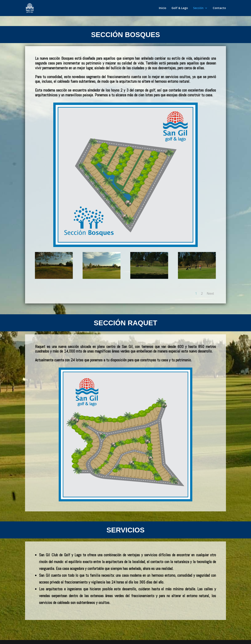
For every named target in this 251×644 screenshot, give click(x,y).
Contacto (219, 8)
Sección (198, 8)
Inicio (163, 8)
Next (210, 293)
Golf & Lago (180, 8)
